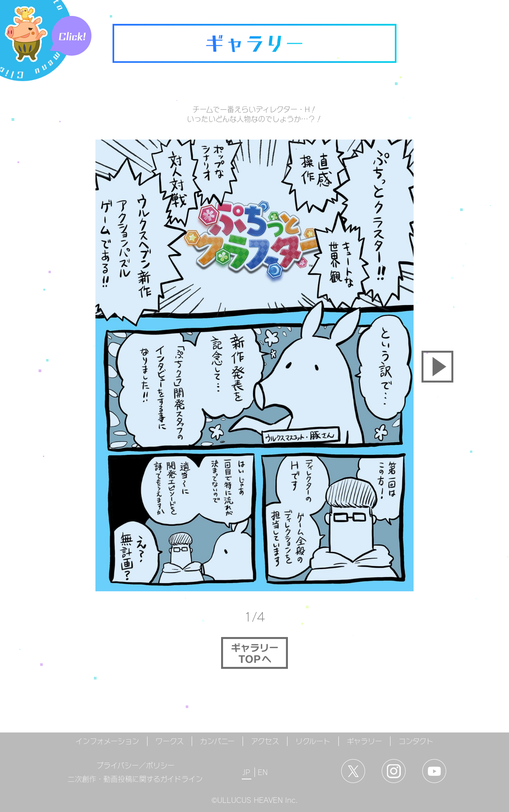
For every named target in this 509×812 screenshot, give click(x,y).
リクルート (313, 741)
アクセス (265, 741)
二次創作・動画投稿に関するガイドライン (135, 779)
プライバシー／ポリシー (135, 765)
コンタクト (416, 741)
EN (263, 772)
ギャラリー (364, 741)
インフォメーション (107, 741)
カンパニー (217, 741)
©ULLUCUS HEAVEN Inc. (255, 800)
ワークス (170, 741)
